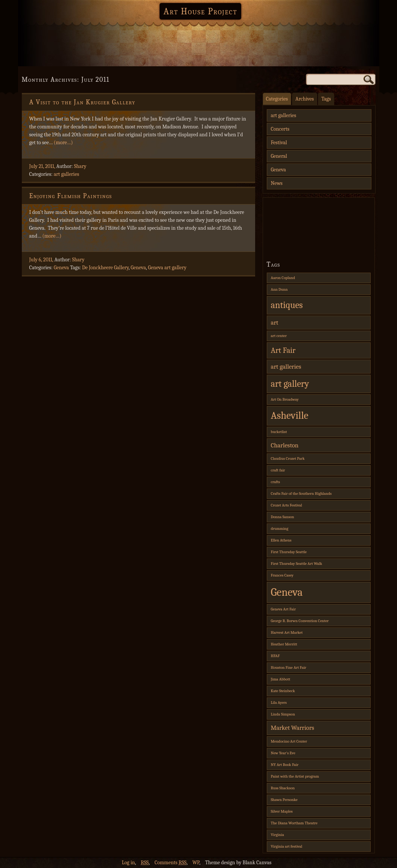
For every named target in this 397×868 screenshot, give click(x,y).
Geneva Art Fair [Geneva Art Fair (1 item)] (284, 609)
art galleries (67, 174)
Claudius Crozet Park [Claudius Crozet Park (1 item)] (288, 458)
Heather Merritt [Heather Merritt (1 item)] (284, 644)
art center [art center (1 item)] (279, 336)
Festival (279, 143)
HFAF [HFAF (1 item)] (275, 656)
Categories (277, 99)
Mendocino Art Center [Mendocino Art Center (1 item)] (289, 741)
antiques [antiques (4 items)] (287, 305)
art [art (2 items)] (275, 323)
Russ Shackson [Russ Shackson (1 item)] (283, 788)
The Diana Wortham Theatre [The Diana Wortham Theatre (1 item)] (294, 823)
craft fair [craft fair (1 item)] (278, 470)
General (279, 156)
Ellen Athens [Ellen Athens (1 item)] (281, 540)
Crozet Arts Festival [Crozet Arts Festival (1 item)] (287, 505)
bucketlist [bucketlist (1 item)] (279, 432)
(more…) (63, 143)
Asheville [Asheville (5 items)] (290, 416)
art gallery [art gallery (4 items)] (290, 384)
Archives (305, 99)
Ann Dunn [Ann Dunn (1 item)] (279, 289)
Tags (326, 99)
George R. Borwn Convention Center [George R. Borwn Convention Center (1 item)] (300, 621)
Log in (129, 863)
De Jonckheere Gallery (105, 268)
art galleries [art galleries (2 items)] (286, 367)
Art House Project (200, 11)
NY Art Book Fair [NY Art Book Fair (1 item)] (285, 765)
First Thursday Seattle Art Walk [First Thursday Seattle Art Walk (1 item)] (297, 564)
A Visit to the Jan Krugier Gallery (82, 102)
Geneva (61, 268)
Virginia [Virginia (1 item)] (278, 835)
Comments (171, 863)
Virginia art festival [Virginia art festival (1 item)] (287, 846)
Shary (80, 166)
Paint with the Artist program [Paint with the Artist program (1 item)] (295, 776)
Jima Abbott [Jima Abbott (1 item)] (281, 679)
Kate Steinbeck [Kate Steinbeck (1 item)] (283, 691)
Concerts (280, 129)
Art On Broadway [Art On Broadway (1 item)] (285, 399)
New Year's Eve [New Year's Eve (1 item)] (283, 753)
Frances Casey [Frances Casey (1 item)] (282, 575)
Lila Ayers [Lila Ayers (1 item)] (279, 702)
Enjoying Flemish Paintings (71, 196)
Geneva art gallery (167, 268)
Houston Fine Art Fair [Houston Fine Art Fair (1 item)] (289, 667)
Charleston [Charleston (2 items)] (285, 445)
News (277, 183)
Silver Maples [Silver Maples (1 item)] (282, 811)
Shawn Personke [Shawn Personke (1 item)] (284, 800)
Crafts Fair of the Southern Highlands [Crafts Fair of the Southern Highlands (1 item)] (301, 493)
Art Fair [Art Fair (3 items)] (283, 350)
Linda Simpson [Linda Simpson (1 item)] (283, 714)
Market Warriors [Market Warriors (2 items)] (293, 728)
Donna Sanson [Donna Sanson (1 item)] (283, 517)
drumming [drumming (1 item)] (280, 529)
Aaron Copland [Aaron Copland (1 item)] (283, 278)
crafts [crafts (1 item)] (276, 482)
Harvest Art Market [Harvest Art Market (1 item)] (287, 632)
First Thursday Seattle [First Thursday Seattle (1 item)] (289, 552)
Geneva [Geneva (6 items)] (287, 592)
